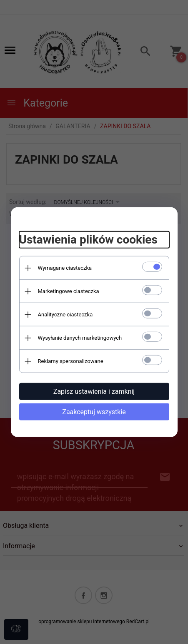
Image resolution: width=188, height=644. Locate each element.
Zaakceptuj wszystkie (94, 412)
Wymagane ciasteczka (65, 268)
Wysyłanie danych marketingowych (80, 338)
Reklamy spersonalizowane (71, 361)
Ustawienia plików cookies (88, 240)
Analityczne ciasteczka (65, 315)
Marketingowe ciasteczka (69, 291)
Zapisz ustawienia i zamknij (94, 392)
